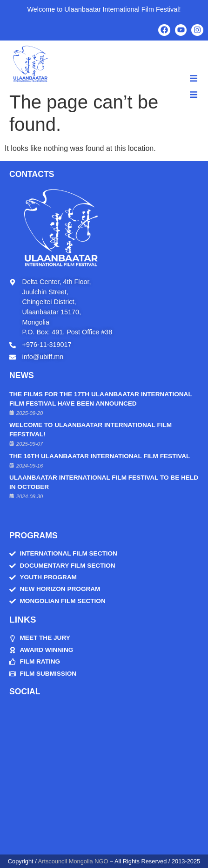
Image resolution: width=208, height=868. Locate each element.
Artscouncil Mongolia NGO (73, 861)
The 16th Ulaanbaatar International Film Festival (100, 456)
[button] (194, 78)
